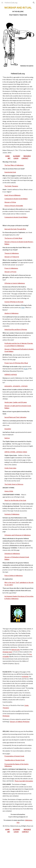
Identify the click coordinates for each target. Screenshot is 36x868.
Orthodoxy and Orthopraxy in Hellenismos (18, 535)
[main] (18, 11)
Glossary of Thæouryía (12, 257)
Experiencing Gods (10, 172)
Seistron (7, 438)
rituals (26, 369)
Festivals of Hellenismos (12, 514)
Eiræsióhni (8, 429)
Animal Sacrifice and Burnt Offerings (16, 330)
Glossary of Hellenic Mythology (20, 722)
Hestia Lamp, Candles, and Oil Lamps (16, 402)
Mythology (6, 716)
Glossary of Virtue (10, 202)
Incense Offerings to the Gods (14, 302)
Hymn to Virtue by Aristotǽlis (14, 206)
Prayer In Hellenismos (11, 268)
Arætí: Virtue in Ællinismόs (12, 195)
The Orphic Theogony (11, 186)
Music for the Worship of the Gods (15, 500)
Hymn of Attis (9, 491)
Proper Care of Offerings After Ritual (16, 363)
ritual (23, 308)
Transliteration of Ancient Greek (15, 760)
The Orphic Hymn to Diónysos (14, 484)
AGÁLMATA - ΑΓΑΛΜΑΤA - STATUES (16, 386)
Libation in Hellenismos (11, 313)
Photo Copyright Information (24, 781)
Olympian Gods (7, 652)
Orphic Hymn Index (10, 468)
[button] (2, 3)
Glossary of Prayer (10, 272)
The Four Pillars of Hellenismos (14, 165)
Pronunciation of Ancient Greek (14, 756)
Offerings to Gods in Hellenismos (15, 283)
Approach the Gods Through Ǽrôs (15, 229)
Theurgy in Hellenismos (12, 253)
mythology (25, 676)
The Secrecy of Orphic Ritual (13, 238)
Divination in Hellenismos (12, 554)
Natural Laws (16, 650)
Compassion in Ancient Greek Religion (16, 199)
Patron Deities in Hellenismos (14, 576)
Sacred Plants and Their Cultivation (15, 417)
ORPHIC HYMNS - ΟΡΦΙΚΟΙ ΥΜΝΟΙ (16, 452)
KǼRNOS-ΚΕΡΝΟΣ (11, 375)
